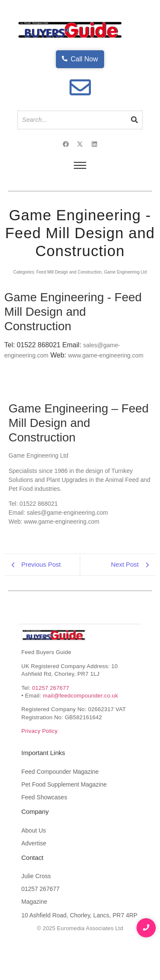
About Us (34, 862)
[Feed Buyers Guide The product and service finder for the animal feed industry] (54, 667)
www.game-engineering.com (106, 355)
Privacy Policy (39, 763)
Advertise (34, 875)
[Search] (72, 120)
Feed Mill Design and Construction (69, 272)
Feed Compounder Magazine (60, 804)
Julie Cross (36, 908)
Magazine (34, 934)
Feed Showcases (44, 829)
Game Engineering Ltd (125, 272)
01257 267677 (51, 720)
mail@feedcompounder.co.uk (81, 728)
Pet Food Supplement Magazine (64, 816)
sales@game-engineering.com (67, 545)
